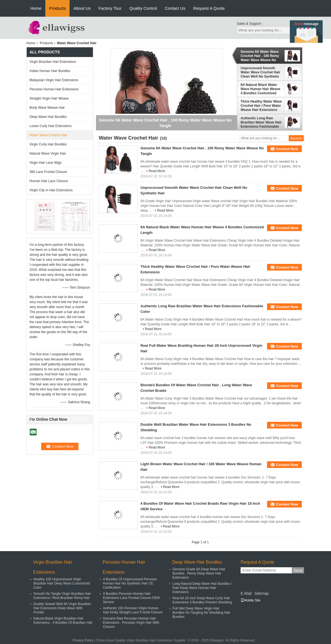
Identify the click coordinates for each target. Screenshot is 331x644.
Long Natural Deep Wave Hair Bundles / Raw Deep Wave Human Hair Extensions (202, 588)
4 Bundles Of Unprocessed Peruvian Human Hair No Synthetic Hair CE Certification (130, 583)
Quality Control (143, 8)
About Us (82, 8)
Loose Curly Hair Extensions (50, 126)
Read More (157, 171)
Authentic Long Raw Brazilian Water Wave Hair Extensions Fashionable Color (261, 122)
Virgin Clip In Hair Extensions (51, 190)
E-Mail (246, 593)
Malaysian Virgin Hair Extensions (54, 80)
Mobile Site (250, 600)
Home (36, 8)
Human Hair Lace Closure (49, 181)
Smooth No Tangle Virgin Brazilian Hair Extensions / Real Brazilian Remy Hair (62, 596)
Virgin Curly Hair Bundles (48, 144)
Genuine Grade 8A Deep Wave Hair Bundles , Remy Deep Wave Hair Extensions (199, 573)
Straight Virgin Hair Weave (49, 98)
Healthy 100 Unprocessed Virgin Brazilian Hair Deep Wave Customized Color (62, 583)
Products (57, 8)
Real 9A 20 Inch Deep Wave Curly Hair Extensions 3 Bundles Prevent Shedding (202, 600)
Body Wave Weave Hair (47, 108)
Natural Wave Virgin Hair (48, 153)
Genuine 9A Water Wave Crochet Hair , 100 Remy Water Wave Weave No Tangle (260, 56)
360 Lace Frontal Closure (48, 172)
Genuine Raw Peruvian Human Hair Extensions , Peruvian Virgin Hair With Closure (131, 623)
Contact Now (287, 149)
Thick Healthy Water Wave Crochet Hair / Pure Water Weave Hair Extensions (261, 106)
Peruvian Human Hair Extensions (54, 89)
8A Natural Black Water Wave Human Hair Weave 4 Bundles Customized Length (260, 89)
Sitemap (261, 593)
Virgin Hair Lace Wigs (45, 163)
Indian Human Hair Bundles (50, 71)
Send (298, 570)
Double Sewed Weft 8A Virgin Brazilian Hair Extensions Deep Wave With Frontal (62, 608)
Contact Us (175, 8)
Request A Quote (209, 8)
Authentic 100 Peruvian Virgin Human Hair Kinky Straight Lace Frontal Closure (133, 610)
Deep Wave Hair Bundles (48, 117)
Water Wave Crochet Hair (48, 135)
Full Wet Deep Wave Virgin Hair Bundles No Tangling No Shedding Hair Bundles (201, 613)
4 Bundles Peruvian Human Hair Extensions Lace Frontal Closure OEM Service (131, 598)
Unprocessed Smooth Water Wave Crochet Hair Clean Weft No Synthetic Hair (260, 72)
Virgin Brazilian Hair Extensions (53, 62)
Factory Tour (110, 8)
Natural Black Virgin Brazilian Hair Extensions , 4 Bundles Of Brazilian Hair (63, 621)
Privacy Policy (83, 640)
